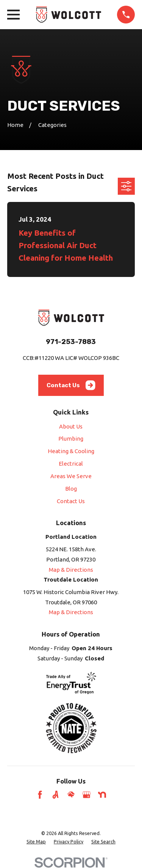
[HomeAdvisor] (71, 795)
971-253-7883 (71, 342)
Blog (71, 489)
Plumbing (71, 439)
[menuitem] (36, 841)
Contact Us (71, 385)
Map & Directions (71, 570)
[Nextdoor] (102, 795)
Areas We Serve (71, 476)
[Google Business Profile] (87, 795)
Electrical (71, 464)
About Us (71, 426)
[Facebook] (40, 795)
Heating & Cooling (71, 451)
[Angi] (55, 795)
